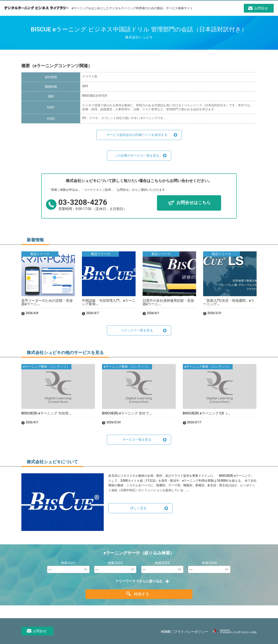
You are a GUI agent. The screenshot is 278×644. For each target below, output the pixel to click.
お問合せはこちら (194, 203)
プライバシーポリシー (191, 632)
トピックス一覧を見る (137, 330)
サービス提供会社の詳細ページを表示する (137, 135)
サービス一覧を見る (137, 440)
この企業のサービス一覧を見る (137, 156)
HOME (166, 632)
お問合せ (40, 631)
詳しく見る (138, 508)
